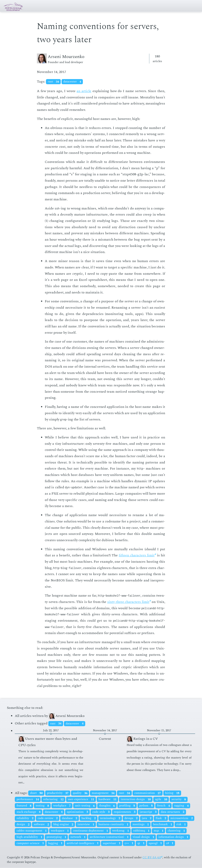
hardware (107, 799)
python (146, 806)
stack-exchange (29, 812)
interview (86, 825)
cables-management (32, 831)
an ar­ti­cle (84, 91)
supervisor (112, 843)
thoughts (107, 806)
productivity (58, 793)
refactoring (53, 799)
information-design (173, 837)
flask (161, 818)
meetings (141, 825)
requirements (125, 812)
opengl (155, 843)
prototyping (56, 837)
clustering (176, 831)
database (70, 818)
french (163, 806)
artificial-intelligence (83, 843)
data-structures (173, 812)
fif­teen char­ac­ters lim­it (137, 555)
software (41, 825)
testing (42, 806)
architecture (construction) (109, 837)
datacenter (72, 82)
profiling (127, 806)
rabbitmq (141, 831)
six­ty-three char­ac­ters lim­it (128, 602)
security (179, 799)
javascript (148, 812)
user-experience (81, 799)
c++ (129, 843)
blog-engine (63, 825)
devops (131, 818)
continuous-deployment (90, 831)
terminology (110, 818)
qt (141, 843)
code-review (48, 818)
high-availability (29, 837)
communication (148, 793)
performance (28, 799)
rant (53, 82)
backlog (89, 818)
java (147, 818)
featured (24, 806)
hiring (172, 793)
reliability (25, 818)
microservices (181, 818)
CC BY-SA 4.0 (152, 857)
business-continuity (113, 825)
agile (161, 799)
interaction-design (136, 799)
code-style (101, 812)
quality (80, 793)
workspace (60, 831)
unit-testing (85, 806)
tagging (181, 806)
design (23, 825)
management (103, 793)
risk (181, 825)
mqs (159, 831)
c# (170, 843)
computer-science (30, 843)
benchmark (163, 825)
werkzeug (121, 831)
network (78, 837)
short (36, 793)
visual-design (143, 837)
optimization (77, 812)
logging (55, 843)
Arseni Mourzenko (67, 716)
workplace (62, 806)
